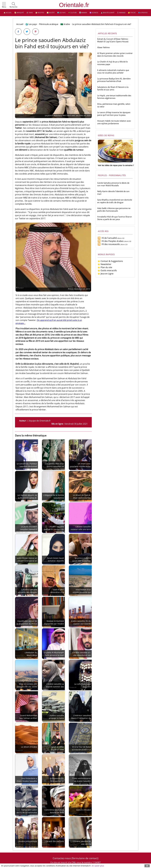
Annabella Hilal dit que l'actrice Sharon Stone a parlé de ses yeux (115, 218)
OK (147, 866)
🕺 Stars (30, 13)
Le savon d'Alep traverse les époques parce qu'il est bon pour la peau (114, 114)
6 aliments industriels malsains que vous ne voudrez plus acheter (113, 71)
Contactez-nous (62, 858)
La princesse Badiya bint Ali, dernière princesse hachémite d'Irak (114, 80)
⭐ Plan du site (105, 267)
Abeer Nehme (103, 47)
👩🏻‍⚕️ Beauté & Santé (108, 13)
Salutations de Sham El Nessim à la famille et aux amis (113, 88)
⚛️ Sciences (94, 13)
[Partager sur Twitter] (27, 32)
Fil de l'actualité (107, 238)
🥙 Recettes (40, 13)
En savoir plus (98, 866)
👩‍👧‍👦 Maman (83, 13)
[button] (4, 5)
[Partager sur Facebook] (18, 32)
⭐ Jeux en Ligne (105, 274)
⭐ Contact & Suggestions (110, 261)
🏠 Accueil (8, 13)
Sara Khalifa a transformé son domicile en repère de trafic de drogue (115, 201)
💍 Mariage (121, 13)
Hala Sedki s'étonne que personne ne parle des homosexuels (114, 209)
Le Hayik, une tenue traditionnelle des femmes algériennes (114, 97)
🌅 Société (51, 13)
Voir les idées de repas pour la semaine (115, 165)
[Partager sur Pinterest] (35, 32)
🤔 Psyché (132, 13)
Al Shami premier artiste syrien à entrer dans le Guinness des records (115, 54)
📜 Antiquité (19, 13)
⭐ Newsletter (104, 264)
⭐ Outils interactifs (107, 270)
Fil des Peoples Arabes (111, 241)
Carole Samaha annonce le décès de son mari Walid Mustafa (113, 184)
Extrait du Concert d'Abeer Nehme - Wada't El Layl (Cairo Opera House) (113, 40)
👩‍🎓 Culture (72, 13)
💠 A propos (143, 13)
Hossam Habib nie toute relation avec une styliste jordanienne (114, 122)
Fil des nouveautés (109, 244)
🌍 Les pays (61, 13)
